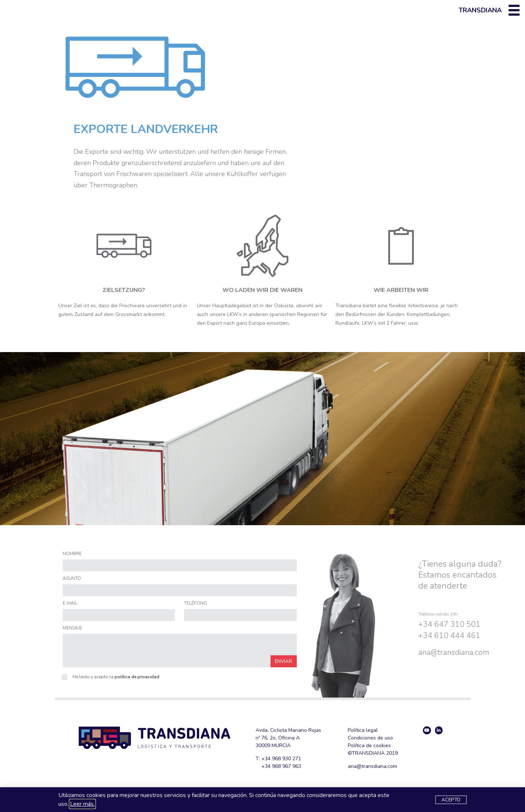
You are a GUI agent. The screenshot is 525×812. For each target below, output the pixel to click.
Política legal (363, 730)
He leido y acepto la (116, 677)
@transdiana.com (377, 766)
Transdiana (480, 10)
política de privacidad (137, 677)
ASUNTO (72, 579)
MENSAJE (72, 628)
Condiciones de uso (370, 738)
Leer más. (82, 804)
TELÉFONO (196, 604)
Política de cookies (369, 745)
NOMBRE (72, 554)
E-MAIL (70, 604)
